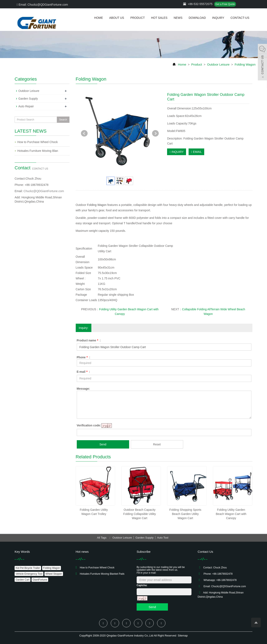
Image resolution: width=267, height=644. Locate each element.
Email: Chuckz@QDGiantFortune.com (42, 5)
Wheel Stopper (54, 574)
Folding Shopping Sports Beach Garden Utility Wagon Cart (185, 514)
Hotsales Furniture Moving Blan (38, 151)
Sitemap (183, 636)
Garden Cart (23, 580)
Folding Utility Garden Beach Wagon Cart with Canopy (231, 514)
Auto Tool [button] (163, 538)
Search (63, 120)
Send (103, 444)
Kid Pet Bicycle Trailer (28, 568)
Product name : (89, 340)
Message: (83, 389)
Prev (84, 133)
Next (155, 133)
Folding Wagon (245, 64)
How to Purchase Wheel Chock (38, 142)
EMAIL (196, 152)
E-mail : (83, 372)
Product (138, 18)
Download (197, 18)
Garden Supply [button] (144, 538)
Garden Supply (28, 99)
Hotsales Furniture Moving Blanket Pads (102, 574)
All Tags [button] (102, 538)
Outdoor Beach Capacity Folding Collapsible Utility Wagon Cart (140, 514)
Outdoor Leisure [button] (122, 538)
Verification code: (89, 425)
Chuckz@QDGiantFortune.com (44, 191)
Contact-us (240, 18)
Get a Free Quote (225, 4)
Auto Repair (26, 106)
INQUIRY (177, 152)
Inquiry (218, 18)
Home (99, 18)
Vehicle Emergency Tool (29, 574)
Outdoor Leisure (218, 64)
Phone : (84, 357)
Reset (157, 444)
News (178, 18)
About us (117, 18)
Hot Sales (159, 18)
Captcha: (142, 585)
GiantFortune (40, 580)
